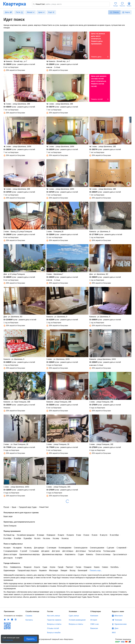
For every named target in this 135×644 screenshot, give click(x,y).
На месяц (28, 548)
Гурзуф (61, 567)
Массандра (54, 570)
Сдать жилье (74, 616)
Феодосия (28, 567)
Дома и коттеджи (10, 554)
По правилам (8, 640)
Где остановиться (120, 554)
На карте (7, 548)
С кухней (24, 551)
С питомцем (51, 548)
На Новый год (9, 535)
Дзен (116, 628)
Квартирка (16, 4)
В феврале (51, 535)
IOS (5, 620)
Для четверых (68, 551)
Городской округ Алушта (27, 570)
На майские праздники (26, 535)
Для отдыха (8, 558)
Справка (29, 616)
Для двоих (45, 551)
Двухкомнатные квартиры (52, 554)
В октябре (7, 538)
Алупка (52, 567)
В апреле (70, 535)
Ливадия (64, 570)
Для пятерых (81, 551)
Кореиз (97, 567)
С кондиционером (11, 551)
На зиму (56, 538)
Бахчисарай (82, 570)
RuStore (16, 620)
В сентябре (114, 535)
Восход (73, 570)
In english (19, 558)
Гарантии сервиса (54, 620)
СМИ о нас (95, 624)
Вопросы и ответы (54, 624)
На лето (37, 538)
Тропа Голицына (10, 526)
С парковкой (121, 548)
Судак (45, 567)
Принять (30, 639)
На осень (47, 538)
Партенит (70, 567)
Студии (81, 554)
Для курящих (39, 548)
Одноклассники (121, 624)
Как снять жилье (54, 616)
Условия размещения (77, 620)
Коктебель (115, 567)
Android (8, 620)
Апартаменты (70, 554)
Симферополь (16, 567)
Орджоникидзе (9, 570)
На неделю (17, 548)
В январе (41, 535)
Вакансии (94, 628)
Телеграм (118, 620)
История (94, 620)
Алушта (37, 567)
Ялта (6, 567)
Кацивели (43, 570)
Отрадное (88, 567)
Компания (94, 616)
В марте (61, 535)
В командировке (65, 548)
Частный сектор (95, 551)
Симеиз (105, 567)
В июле (95, 535)
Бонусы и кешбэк (54, 633)
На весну (65, 538)
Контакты (29, 620)
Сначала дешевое (97, 548)
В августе (104, 535)
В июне (86, 535)
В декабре (28, 538)
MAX (114, 633)
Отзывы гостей (53, 628)
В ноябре (18, 538)
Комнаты (90, 554)
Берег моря (8, 516)
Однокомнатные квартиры (30, 554)
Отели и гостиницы (103, 554)
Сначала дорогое (81, 548)
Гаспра (79, 567)
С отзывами (34, 551)
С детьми (110, 548)
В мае (79, 535)
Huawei (12, 620)
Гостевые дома (109, 551)
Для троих (56, 551)
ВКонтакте (119, 616)
